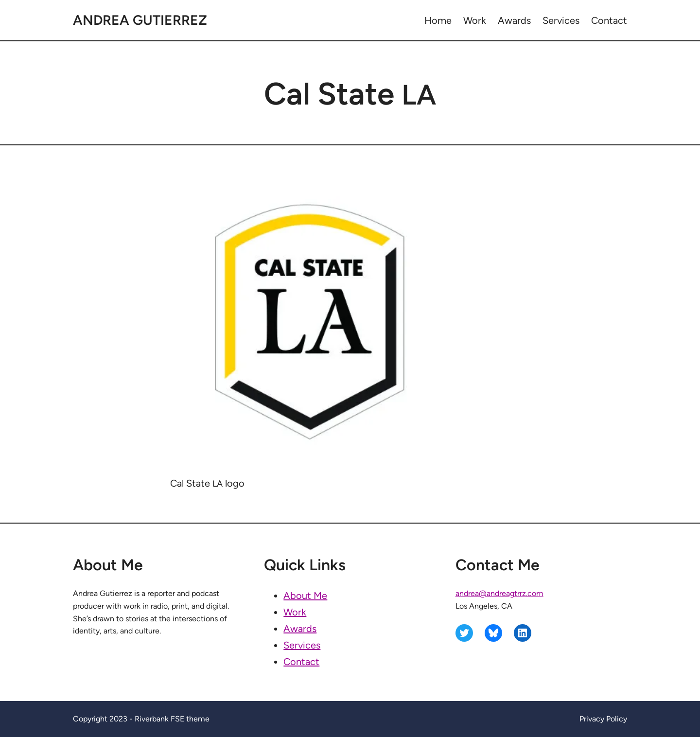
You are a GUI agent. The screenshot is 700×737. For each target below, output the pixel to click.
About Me (305, 596)
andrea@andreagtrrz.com (499, 593)
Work (295, 612)
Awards (300, 629)
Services (302, 645)
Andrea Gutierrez (140, 20)
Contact (301, 662)
